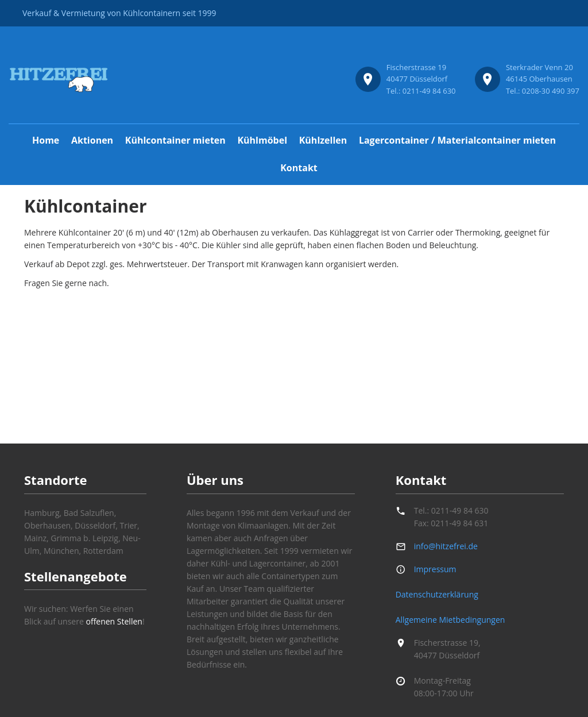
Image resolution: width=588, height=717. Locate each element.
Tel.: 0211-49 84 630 (451, 510)
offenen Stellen (114, 621)
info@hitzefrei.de (446, 546)
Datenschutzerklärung (437, 594)
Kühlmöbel (262, 140)
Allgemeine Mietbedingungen (450, 620)
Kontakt (299, 168)
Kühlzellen (323, 140)
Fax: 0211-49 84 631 (451, 523)
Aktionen (92, 140)
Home (46, 140)
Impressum (435, 569)
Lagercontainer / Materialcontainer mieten (457, 140)
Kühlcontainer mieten (175, 140)
